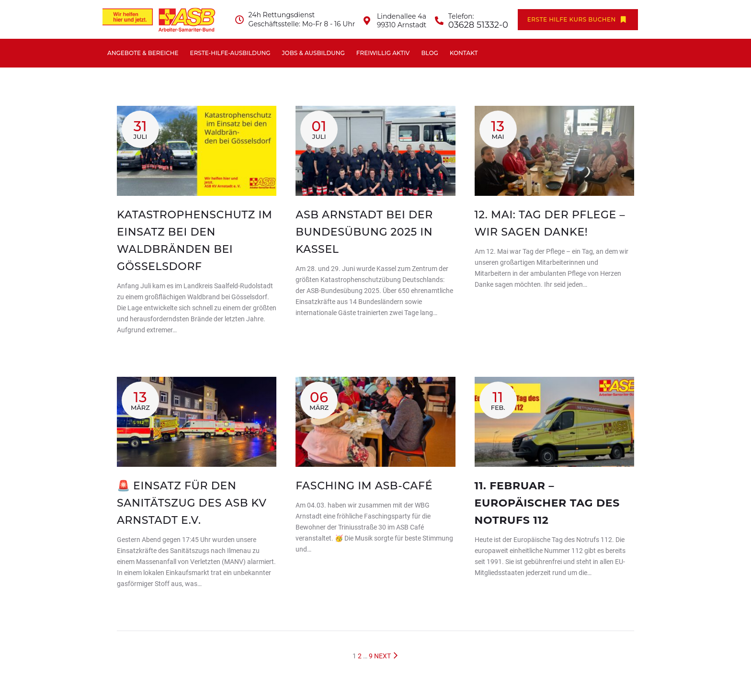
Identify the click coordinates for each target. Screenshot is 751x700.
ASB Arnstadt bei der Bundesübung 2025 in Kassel (364, 232)
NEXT (387, 656)
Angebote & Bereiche (143, 53)
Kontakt (464, 53)
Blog (429, 53)
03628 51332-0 (478, 25)
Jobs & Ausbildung (313, 53)
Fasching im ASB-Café (364, 486)
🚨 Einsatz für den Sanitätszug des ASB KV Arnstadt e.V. (192, 503)
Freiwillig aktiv (383, 53)
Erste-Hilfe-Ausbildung (230, 53)
